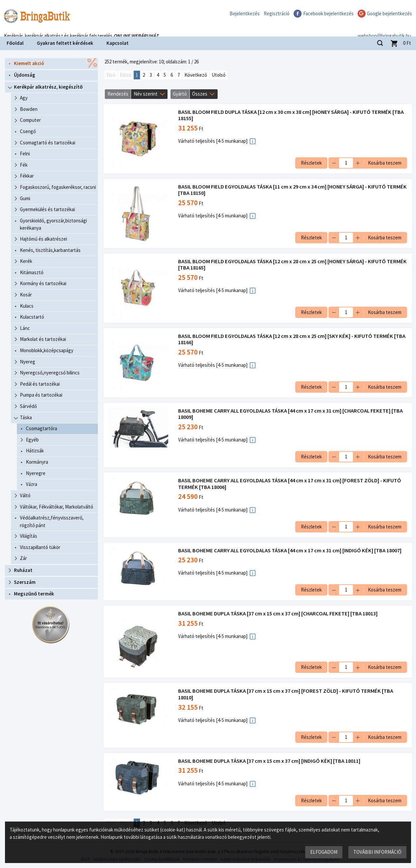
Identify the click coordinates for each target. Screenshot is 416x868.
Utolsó (219, 75)
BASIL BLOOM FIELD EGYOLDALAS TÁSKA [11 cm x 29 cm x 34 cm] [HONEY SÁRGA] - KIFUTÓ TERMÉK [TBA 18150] (283, 190)
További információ (377, 852)
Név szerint (146, 94)
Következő (196, 75)
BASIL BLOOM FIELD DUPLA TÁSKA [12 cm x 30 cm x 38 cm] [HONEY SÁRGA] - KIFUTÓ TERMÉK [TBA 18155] (292, 115)
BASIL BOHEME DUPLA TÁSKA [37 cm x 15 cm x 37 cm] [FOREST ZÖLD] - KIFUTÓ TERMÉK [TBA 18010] (287, 694)
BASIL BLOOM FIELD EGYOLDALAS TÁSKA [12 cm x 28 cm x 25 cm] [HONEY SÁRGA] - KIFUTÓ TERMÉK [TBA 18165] (283, 265)
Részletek (310, 163)
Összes (200, 94)
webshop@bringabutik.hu (384, 28)
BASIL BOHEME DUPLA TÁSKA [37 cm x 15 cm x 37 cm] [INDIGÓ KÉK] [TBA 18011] (270, 761)
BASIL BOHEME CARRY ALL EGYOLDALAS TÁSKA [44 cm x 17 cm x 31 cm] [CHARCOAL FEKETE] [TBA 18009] (291, 414)
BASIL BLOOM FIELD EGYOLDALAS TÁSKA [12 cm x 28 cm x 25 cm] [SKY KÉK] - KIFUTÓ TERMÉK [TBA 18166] (287, 339)
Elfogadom (323, 852)
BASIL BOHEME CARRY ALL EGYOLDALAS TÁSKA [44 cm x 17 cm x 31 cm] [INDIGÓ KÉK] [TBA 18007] (291, 551)
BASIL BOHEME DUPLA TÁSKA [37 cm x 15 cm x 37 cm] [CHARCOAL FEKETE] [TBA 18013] (279, 614)
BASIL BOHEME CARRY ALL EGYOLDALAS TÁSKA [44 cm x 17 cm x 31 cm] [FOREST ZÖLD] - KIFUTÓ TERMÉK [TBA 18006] (291, 484)
